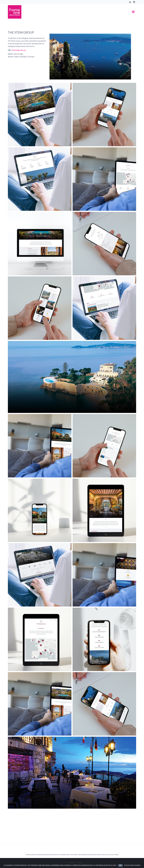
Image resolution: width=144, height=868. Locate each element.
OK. (120, 865)
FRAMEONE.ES (54, 855)
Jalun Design (18, 54)
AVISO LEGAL (101, 855)
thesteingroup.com (19, 50)
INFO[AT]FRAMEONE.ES (42, 855)
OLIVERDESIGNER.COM (66, 855)
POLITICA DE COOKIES (112, 855)
